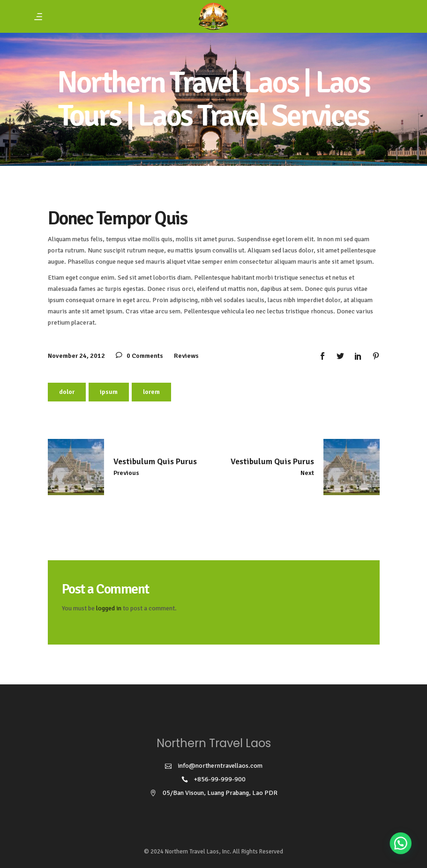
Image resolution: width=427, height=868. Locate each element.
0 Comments (139, 356)
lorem (151, 392)
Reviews (186, 356)
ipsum (109, 392)
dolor (67, 392)
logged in (109, 608)
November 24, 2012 (76, 356)
